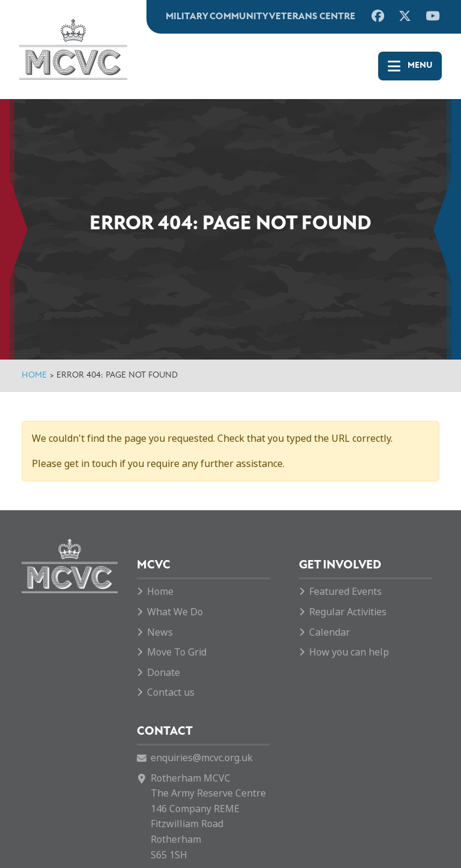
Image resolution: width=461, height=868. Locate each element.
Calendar (330, 632)
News (160, 632)
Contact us (171, 692)
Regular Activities (348, 612)
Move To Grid (177, 652)
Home (34, 375)
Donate (164, 673)
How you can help (349, 652)
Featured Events (345, 592)
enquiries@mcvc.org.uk (202, 758)
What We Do (175, 612)
